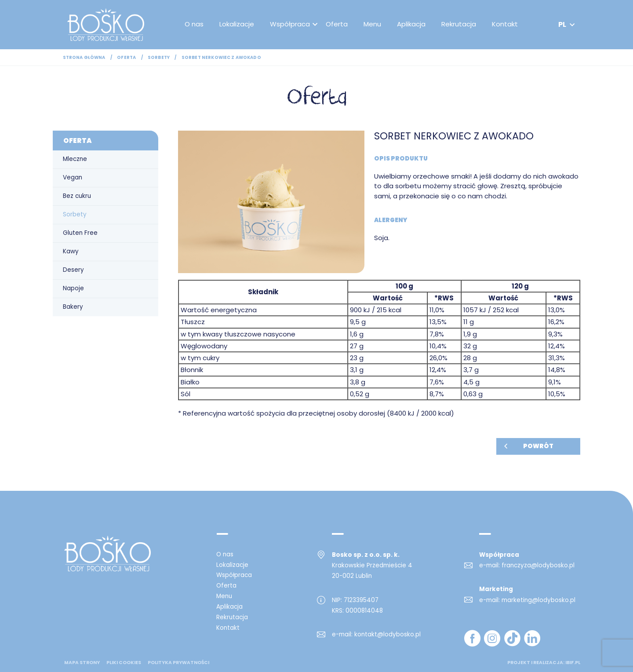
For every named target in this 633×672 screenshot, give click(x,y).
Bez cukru (77, 196)
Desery (73, 270)
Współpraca (290, 24)
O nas (194, 24)
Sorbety (159, 57)
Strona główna (84, 57)
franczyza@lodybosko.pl (538, 565)
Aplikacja (411, 24)
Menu (372, 24)
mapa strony (82, 663)
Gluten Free (80, 233)
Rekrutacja (459, 24)
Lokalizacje (237, 24)
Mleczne (75, 159)
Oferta (337, 24)
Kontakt (505, 24)
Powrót (538, 446)
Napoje (73, 288)
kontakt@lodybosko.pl (387, 634)
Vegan (73, 177)
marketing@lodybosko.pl (538, 600)
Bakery (73, 307)
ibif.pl (573, 663)
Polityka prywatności (178, 663)
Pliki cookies (124, 663)
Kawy (71, 251)
